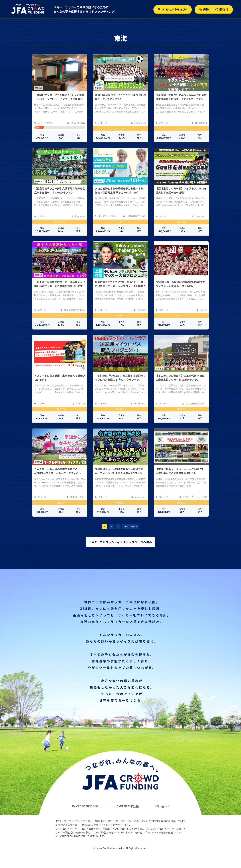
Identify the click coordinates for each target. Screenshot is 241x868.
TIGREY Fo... (138, 403)
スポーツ (101, 123)
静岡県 (38, 88)
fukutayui (79, 403)
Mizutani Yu (199, 123)
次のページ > (131, 526)
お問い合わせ (162, 806)
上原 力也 (140, 310)
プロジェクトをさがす (173, 9)
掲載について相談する (214, 9)
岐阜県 (38, 181)
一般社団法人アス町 (135, 216)
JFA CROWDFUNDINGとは (87, 806)
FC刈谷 (202, 310)
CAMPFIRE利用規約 (128, 806)
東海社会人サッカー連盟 (193, 497)
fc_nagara (79, 216)
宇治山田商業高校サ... (194, 403)
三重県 (160, 368)
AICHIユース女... (76, 497)
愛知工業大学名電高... (73, 310)
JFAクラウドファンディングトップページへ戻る (121, 542)
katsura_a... (139, 497)
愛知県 (99, 181)
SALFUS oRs (139, 123)
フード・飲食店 (44, 123)
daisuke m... (199, 216)
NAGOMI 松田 (76, 123)
